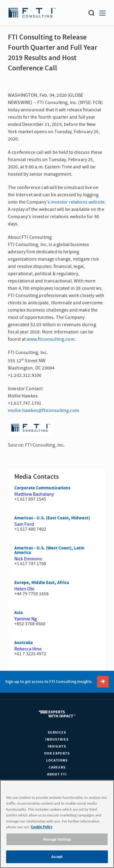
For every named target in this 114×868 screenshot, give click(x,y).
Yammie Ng (26, 619)
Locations (57, 760)
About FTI (57, 774)
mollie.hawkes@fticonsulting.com (43, 410)
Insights (57, 746)
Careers (57, 767)
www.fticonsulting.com (50, 339)
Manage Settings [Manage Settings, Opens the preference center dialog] (57, 839)
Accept (57, 857)
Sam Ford (24, 524)
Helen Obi (24, 589)
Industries (57, 740)
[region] (57, 824)
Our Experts (57, 753)
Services (57, 733)
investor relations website (78, 202)
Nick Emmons (28, 559)
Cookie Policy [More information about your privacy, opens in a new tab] (41, 827)
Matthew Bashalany (34, 494)
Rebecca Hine (28, 649)
